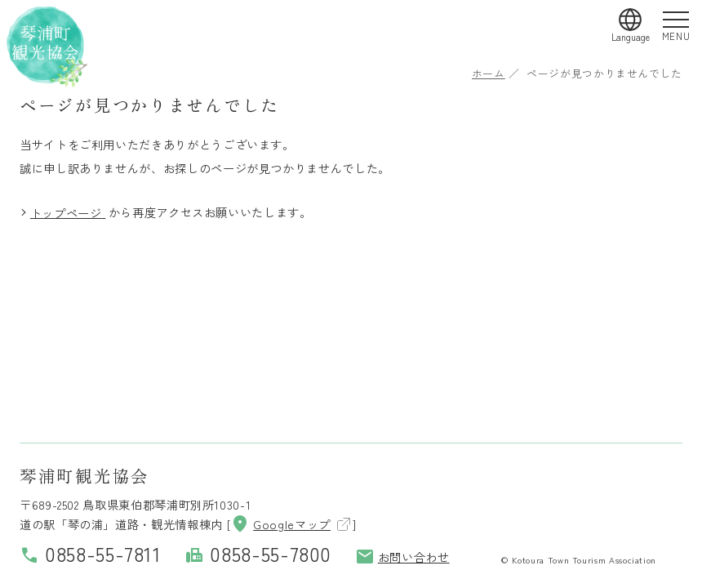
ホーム (489, 73)
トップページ (66, 212)
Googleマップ (280, 524)
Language (631, 37)
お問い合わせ (402, 557)
